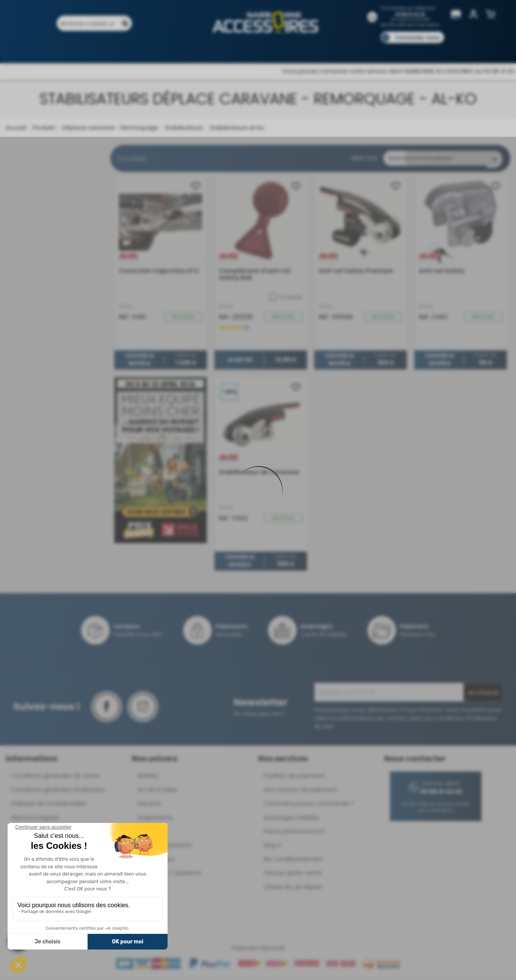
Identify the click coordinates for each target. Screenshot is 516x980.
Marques (272, 49)
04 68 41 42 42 (410, 14)
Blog (398, 49)
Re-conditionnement (293, 861)
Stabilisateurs (183, 128)
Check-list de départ (293, 889)
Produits (67, 49)
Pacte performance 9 (294, 833)
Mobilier (148, 777)
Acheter (240, 362)
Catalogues (365, 49)
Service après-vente (293, 875)
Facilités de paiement (294, 777)
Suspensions (155, 819)
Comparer (285, 299)
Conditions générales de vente (55, 777)
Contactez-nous (417, 38)
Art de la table (157, 792)
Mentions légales (35, 819)
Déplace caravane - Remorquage (109, 128)
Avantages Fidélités (292, 819)
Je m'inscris (483, 695)
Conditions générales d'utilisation (58, 792)
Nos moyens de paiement (301, 792)
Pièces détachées (438, 49)
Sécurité (149, 805)
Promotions (105, 49)
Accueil (16, 128)
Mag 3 (272, 847)
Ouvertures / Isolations (169, 875)
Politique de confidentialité (49, 805)
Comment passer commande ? (309, 805)
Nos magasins (231, 49)
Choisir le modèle (140, 362)
